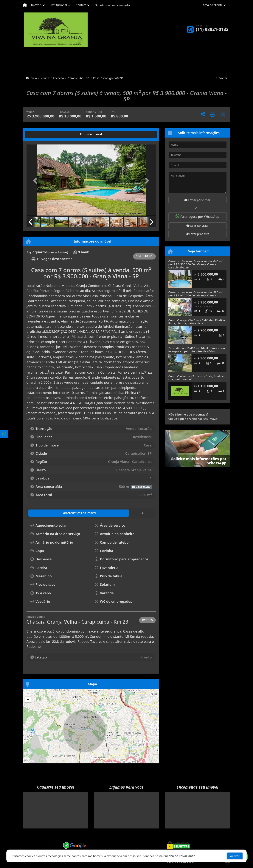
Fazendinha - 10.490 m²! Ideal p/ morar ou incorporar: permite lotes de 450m (197, 350)
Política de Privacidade (179, 856)
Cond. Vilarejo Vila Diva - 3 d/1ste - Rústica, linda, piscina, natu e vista (197, 322)
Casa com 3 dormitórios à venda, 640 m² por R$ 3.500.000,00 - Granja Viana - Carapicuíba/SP (196, 264)
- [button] (28, 699)
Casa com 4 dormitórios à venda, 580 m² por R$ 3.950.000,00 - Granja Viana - (196, 294)
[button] (36, 181)
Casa (96, 78)
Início (31, 78)
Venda (45, 78)
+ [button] (28, 694)
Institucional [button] (59, 5)
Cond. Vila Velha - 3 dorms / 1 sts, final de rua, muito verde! (196, 378)
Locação (58, 78)
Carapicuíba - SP (79, 78)
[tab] (38, 134)
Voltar (222, 78)
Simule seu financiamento (112, 5)
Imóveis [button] (36, 5)
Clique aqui (176, 419)
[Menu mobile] (25, 5)
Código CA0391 (113, 78)
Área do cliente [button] (213, 5)
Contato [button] (81, 5)
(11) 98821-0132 (212, 29)
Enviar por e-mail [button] (198, 200)
